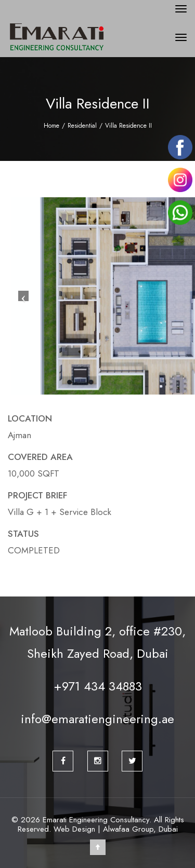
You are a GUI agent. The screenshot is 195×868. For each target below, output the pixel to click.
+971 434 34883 (98, 686)
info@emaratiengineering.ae (97, 719)
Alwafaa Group (128, 829)
